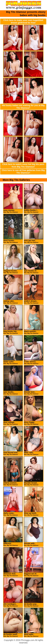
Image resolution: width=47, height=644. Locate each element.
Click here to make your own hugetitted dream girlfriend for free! (23, 21)
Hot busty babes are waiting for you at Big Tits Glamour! (23, 107)
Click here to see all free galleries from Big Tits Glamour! (23, 172)
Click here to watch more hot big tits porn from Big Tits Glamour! (23, 165)
